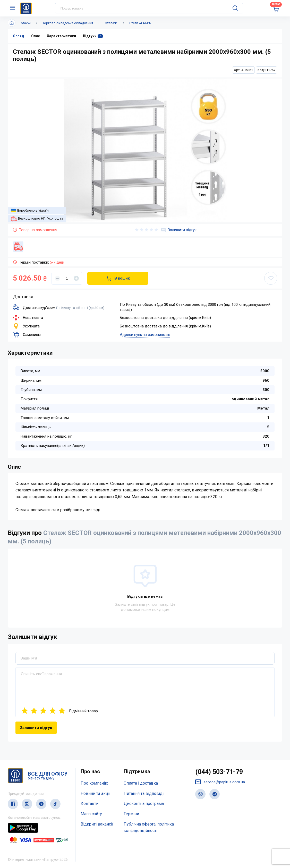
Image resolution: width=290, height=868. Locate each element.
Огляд (19, 36)
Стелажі (111, 23)
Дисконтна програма (144, 804)
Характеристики (61, 36)
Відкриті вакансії (97, 824)
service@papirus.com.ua (220, 782)
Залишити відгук (179, 230)
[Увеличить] (76, 278)
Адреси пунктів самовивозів (145, 335)
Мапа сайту (91, 814)
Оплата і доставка (141, 783)
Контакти (89, 804)
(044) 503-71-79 (219, 772)
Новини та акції (96, 793)
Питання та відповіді (144, 793)
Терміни (131, 814)
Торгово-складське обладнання (68, 23)
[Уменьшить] (57, 278)
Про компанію (95, 783)
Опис (36, 36)
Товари (25, 23)
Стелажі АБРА (140, 23)
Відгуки (93, 36)
